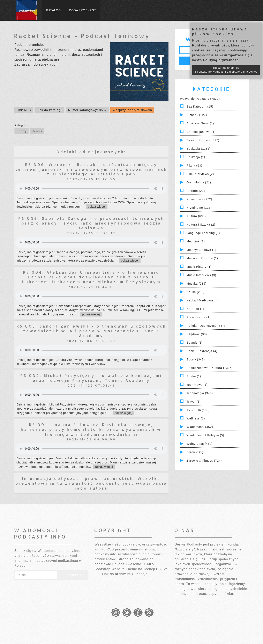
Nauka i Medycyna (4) (203, 300)
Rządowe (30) (197, 334)
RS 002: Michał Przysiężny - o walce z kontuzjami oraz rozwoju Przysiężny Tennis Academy (91, 378)
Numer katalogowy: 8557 (88, 110)
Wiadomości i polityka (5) (205, 435)
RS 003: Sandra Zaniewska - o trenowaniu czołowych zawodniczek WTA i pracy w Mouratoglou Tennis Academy (91, 331)
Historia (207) (197, 191)
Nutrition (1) (195, 309)
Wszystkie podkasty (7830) (200, 99)
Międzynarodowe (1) (201, 250)
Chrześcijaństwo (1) (201, 132)
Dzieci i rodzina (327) (203, 140)
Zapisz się (73, 575)
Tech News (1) (197, 385)
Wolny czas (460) (200, 444)
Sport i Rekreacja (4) (202, 351)
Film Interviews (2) (200, 174)
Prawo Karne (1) (199, 317)
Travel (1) (194, 402)
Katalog (54, 10)
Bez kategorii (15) (200, 107)
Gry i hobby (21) (199, 182)
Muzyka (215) (197, 284)
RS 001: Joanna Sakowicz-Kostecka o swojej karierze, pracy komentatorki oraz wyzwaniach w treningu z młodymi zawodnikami (91, 429)
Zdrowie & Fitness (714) (204, 461)
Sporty (21, 131)
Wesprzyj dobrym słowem (132, 110)
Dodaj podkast (82, 10)
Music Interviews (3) (201, 275)
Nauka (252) (196, 292)
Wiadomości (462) (200, 427)
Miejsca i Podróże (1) (202, 258)
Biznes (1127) (197, 115)
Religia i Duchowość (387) (206, 326)
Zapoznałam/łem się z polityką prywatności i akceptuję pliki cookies (226, 70)
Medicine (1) (196, 241)
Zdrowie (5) (195, 452)
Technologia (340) (200, 393)
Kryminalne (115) (199, 208)
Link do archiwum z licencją (125, 574)
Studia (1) (194, 376)
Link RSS (24, 110)
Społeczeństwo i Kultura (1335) (210, 368)
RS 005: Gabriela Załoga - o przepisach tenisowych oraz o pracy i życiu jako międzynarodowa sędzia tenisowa (91, 223)
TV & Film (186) (198, 410)
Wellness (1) (196, 418)
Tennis (37, 131)
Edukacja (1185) (199, 149)
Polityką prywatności (211, 45)
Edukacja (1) (196, 157)
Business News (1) (200, 123)
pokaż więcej (97, 207)
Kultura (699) (196, 216)
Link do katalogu (49, 110)
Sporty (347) (196, 359)
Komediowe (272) (199, 199)
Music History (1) (199, 267)
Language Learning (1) (203, 233)
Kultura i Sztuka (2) (201, 225)
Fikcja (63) (194, 166)
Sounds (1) (195, 343)
